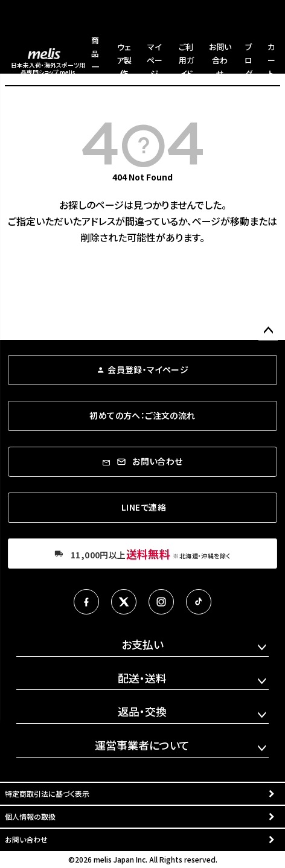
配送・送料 (142, 678)
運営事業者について (142, 745)
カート (271, 60)
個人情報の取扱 (30, 816)
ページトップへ (268, 331)
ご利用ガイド (186, 60)
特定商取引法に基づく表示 (47, 793)
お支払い (142, 644)
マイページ (155, 60)
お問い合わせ (220, 60)
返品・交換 (142, 711)
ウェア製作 (124, 60)
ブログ (248, 60)
